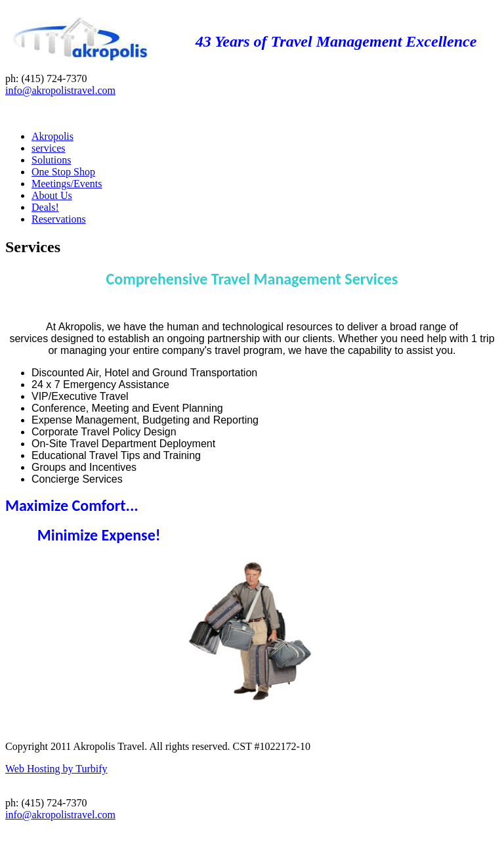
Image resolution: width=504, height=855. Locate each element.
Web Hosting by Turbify (56, 769)
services (49, 148)
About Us (52, 195)
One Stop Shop (63, 172)
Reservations (59, 219)
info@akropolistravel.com (60, 90)
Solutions (51, 160)
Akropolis (52, 136)
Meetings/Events (67, 184)
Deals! (45, 207)
